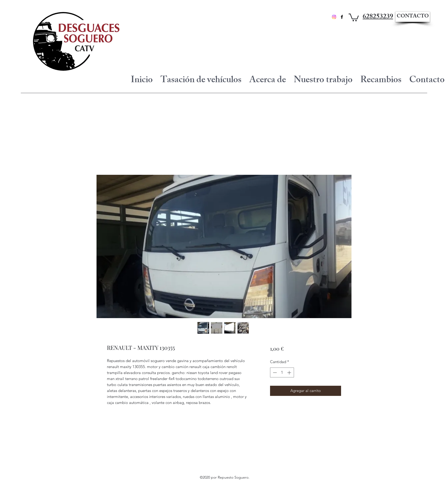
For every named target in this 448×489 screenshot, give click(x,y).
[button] (354, 17)
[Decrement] (274, 373)
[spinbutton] (282, 373)
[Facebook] (342, 17)
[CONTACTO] (413, 17)
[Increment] (290, 373)
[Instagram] (334, 17)
